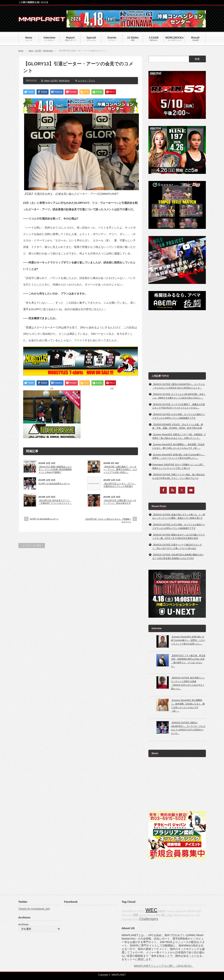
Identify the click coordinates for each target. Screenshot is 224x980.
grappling (171, 911)
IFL (193, 915)
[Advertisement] (112, 414)
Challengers (149, 919)
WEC (151, 910)
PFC (158, 915)
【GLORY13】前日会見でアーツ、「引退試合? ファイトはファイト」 (55, 502)
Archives (24, 924)
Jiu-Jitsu (143, 915)
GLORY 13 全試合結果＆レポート (54, 483)
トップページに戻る (32, 545)
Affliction (177, 915)
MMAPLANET (119, 975)
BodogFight (181, 911)
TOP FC (141, 911)
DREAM (191, 911)
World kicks (48, 51)
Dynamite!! (187, 915)
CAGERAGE (127, 911)
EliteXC (162, 911)
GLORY (38, 51)
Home (21, 51)
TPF (136, 915)
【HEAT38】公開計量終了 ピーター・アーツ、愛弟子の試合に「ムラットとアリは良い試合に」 (120, 469)
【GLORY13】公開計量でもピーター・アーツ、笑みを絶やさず (120, 502)
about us (151, 915)
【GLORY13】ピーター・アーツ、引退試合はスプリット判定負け (120, 485)
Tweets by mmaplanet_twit (34, 909)
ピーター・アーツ (87, 81)
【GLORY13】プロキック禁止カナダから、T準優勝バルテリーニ (108, 520)
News (31, 51)
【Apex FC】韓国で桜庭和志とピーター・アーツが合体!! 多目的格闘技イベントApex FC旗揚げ (55, 469)
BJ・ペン (167, 915)
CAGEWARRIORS (130, 919)
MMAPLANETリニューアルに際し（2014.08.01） (164, 966)
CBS (198, 915)
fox (135, 911)
